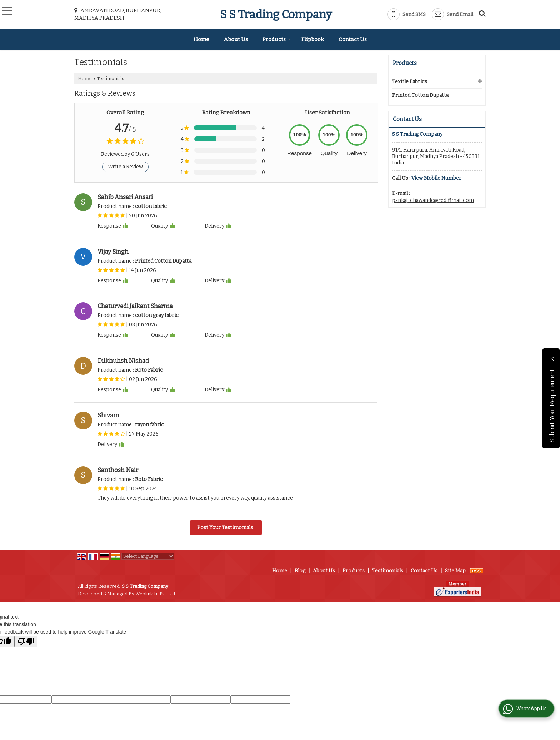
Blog (300, 571)
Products (277, 39)
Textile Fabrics (410, 82)
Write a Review (125, 167)
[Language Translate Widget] (148, 556)
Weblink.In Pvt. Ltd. (156, 594)
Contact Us (353, 39)
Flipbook (313, 39)
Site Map (455, 571)
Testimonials (388, 571)
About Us (236, 39)
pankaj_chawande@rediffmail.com (433, 200)
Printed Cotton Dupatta (420, 95)
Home (201, 39)
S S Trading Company (276, 14)
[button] (436, 178)
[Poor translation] (26, 642)
